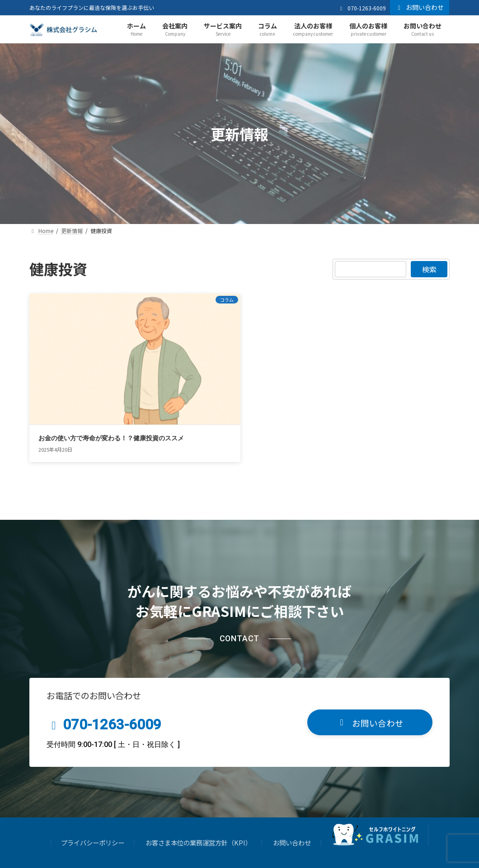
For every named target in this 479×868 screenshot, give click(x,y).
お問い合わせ (420, 7)
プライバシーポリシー (93, 805)
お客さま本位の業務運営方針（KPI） (199, 805)
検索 (429, 269)
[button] (370, 685)
